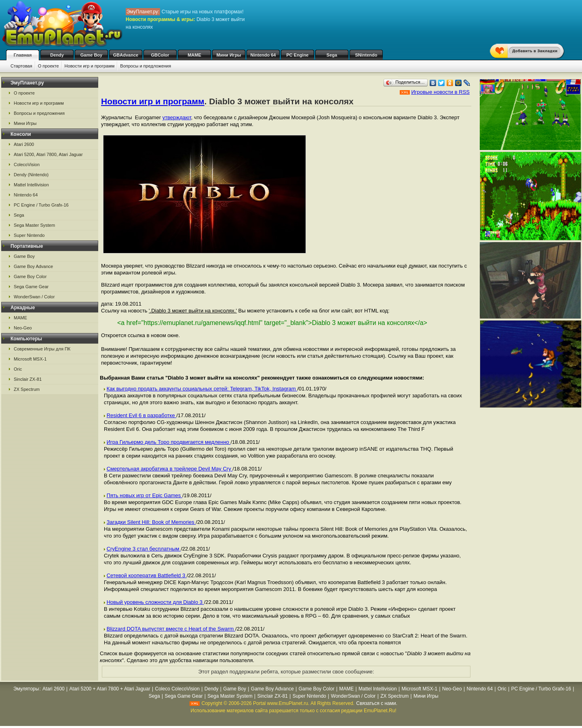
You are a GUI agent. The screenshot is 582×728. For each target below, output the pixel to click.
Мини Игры (229, 55)
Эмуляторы (26, 689)
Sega (332, 55)
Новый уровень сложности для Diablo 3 (155, 602)
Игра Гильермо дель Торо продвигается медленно (169, 442)
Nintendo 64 (263, 55)
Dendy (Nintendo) (31, 175)
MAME (194, 55)
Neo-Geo (23, 328)
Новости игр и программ (90, 66)
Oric (18, 369)
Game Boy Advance (33, 266)
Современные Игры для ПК (42, 349)
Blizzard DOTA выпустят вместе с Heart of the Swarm (171, 629)
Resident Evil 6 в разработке (142, 415)
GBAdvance (126, 55)
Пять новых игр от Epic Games (144, 495)
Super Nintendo (29, 235)
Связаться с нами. (377, 703)
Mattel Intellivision (31, 185)
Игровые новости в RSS (440, 92)
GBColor (160, 55)
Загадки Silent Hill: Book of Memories (151, 522)
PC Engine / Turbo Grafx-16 (41, 205)
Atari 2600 (24, 144)
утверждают (177, 117)
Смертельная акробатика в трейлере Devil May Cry (170, 469)
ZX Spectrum (27, 389)
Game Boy (91, 55)
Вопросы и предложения (145, 66)
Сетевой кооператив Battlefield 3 (147, 575)
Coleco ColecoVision (178, 689)
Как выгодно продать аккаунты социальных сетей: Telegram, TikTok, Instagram (202, 389)
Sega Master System (34, 225)
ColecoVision (27, 165)
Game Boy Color (30, 276)
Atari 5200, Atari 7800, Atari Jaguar (48, 154)
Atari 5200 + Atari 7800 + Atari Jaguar (110, 689)
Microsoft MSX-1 (30, 359)
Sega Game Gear (31, 287)
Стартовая (21, 66)
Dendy (57, 55)
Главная (23, 55)
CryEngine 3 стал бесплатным (144, 549)
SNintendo (366, 55)
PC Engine (297, 55)
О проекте (48, 66)
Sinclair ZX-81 (28, 379)
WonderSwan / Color (34, 297)
